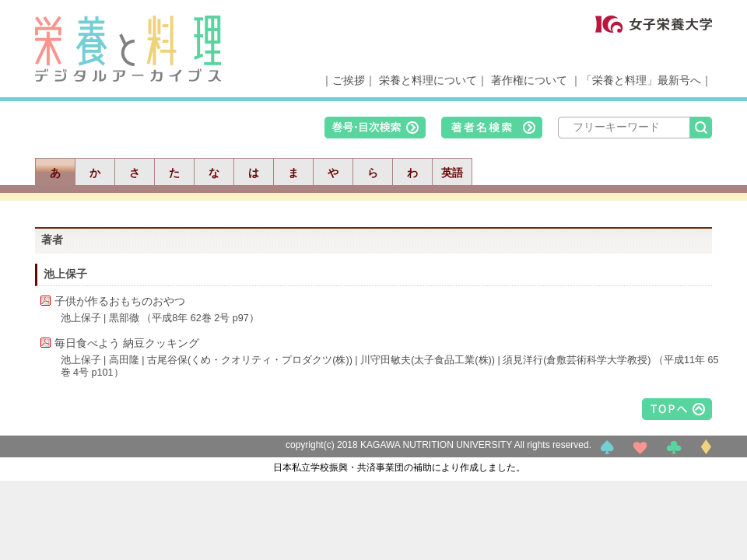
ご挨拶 (349, 80)
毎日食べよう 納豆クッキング (127, 343)
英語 (452, 173)
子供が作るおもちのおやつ (120, 301)
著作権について (529, 80)
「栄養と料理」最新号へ (641, 80)
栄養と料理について (428, 80)
